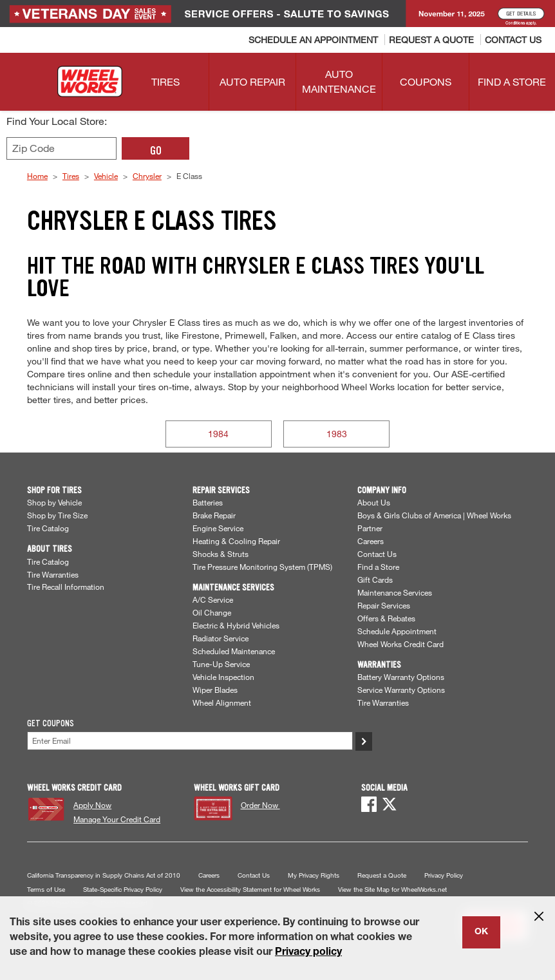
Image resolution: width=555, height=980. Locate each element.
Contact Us (377, 554)
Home (37, 176)
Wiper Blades (215, 690)
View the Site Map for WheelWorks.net (392, 890)
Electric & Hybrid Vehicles (236, 625)
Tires (71, 176)
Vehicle (106, 176)
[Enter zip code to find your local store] (61, 148)
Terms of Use (46, 890)
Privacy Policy (444, 875)
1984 (218, 434)
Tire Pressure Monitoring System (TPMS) (262, 567)
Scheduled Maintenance (234, 651)
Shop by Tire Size (57, 515)
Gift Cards (375, 580)
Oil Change (212, 612)
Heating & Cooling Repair (236, 541)
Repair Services (384, 605)
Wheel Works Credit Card (400, 644)
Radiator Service (221, 638)
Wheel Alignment (222, 702)
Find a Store (378, 567)
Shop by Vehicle (54, 502)
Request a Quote (382, 875)
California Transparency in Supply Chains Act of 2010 (104, 875)
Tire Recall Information (66, 587)
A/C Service (213, 599)
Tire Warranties (53, 574)
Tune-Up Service (221, 664)
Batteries (208, 502)
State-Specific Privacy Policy (123, 890)
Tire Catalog (48, 528)
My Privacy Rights (314, 875)
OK (481, 932)
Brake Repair (214, 515)
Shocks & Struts (221, 554)
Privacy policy (308, 953)
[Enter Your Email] (190, 741)
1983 (337, 434)
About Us (374, 502)
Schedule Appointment (397, 631)
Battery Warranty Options (401, 677)
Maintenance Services (395, 592)
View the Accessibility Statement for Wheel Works (250, 890)
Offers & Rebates (386, 618)
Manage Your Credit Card (117, 819)
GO (156, 151)
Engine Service (218, 528)
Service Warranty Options (401, 690)
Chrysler (147, 176)
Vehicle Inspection (223, 677)
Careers (371, 541)
